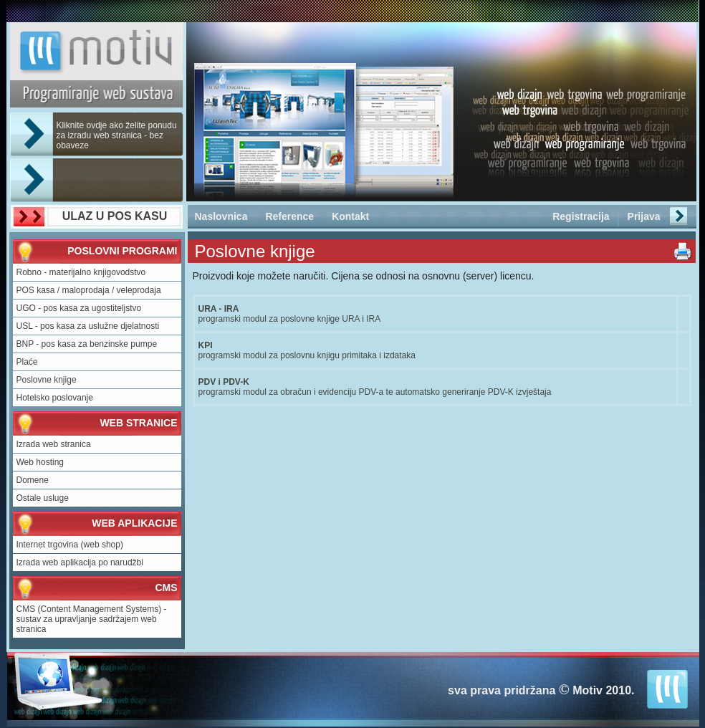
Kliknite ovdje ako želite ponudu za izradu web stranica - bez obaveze (117, 135)
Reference (289, 216)
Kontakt (350, 216)
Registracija (581, 216)
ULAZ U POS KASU (115, 216)
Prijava (644, 216)
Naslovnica (221, 216)
